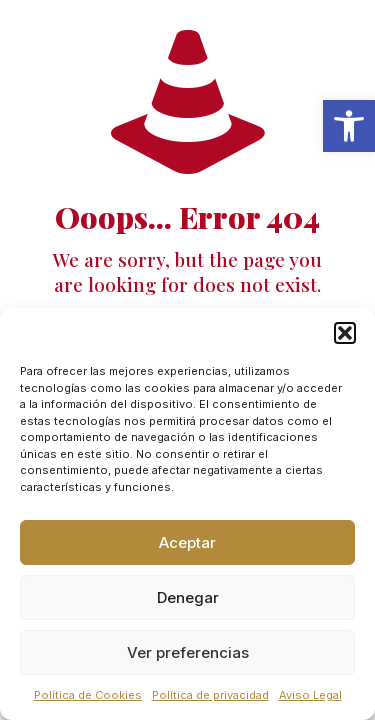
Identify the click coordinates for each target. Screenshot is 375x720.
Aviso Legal (310, 695)
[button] (349, 126)
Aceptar (187, 542)
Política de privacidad (210, 695)
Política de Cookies (88, 695)
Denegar (188, 597)
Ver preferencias (188, 652)
